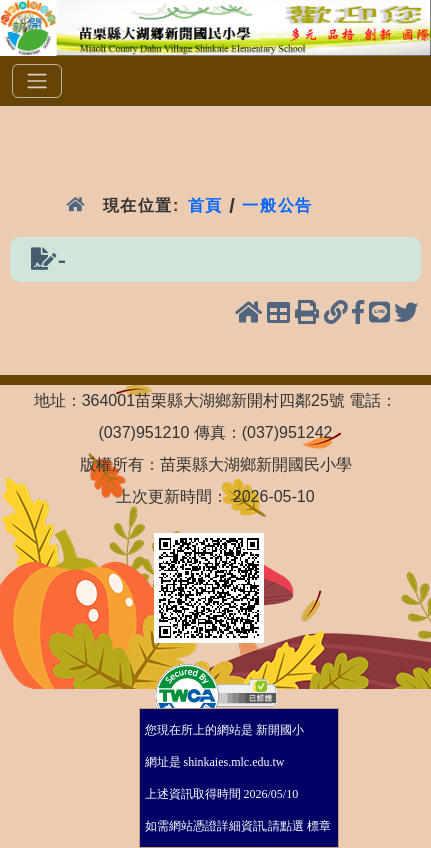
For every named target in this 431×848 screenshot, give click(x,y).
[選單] (37, 81)
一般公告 (277, 205)
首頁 (205, 205)
